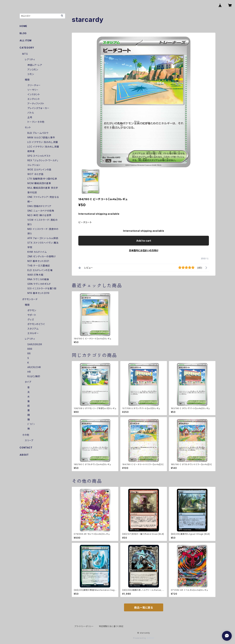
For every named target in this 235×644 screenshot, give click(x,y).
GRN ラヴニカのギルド (39, 284)
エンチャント (34, 99)
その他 (26, 435)
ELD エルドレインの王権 (40, 270)
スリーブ (29, 440)
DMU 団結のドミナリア (39, 206)
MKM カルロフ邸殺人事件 (41, 137)
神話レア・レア (35, 65)
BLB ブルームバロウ (38, 133)
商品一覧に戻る (144, 608)
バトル (31, 113)
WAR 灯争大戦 (35, 275)
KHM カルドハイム (37, 252)
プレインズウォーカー (38, 108)
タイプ (28, 382)
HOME (23, 26)
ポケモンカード (30, 299)
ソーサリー (33, 90)
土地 (30, 117)
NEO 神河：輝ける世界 (39, 215)
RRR (30, 349)
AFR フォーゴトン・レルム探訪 (43, 238)
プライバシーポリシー (84, 626)
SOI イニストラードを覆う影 (42, 288)
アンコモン (33, 70)
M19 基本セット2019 (38, 293)
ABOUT (24, 455)
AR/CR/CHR (34, 367)
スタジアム (33, 329)
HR (29, 372)
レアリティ (30, 59)
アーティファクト (36, 103)
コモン (31, 74)
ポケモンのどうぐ (36, 324)
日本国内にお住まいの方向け (144, 250)
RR (29, 353)
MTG (25, 54)
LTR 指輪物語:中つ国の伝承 (42, 179)
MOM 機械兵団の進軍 (39, 183)
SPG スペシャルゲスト (39, 156)
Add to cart (144, 241)
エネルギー (33, 333)
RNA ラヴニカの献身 (38, 279)
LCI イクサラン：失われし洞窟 (43, 142)
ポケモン (32, 310)
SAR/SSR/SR (35, 344)
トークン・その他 (36, 122)
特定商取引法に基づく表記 (111, 626)
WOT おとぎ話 (35, 174)
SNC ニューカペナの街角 (41, 211)
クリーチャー (34, 85)
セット (28, 127)
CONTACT (26, 448)
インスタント (34, 94)
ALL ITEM (25, 40)
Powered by (144, 638)
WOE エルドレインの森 (39, 169)
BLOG (23, 33)
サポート (32, 315)
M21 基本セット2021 (38, 261)
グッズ (31, 319)
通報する (205, 259)
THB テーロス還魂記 (39, 266)
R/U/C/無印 (34, 376)
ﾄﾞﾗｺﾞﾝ (31, 424)
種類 (27, 80)
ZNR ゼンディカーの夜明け (42, 256)
